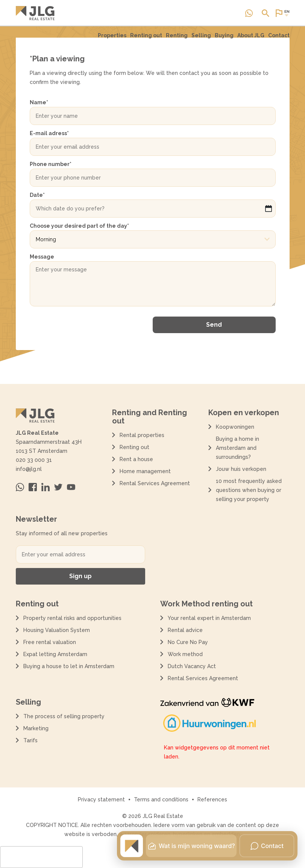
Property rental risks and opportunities (72, 618)
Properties (112, 39)
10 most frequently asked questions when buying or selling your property (249, 490)
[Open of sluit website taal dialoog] (282, 13)
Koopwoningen (235, 427)
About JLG (251, 35)
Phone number (51, 164)
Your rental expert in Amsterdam (209, 618)
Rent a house (136, 459)
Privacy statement (101, 799)
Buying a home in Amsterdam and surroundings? (237, 448)
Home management (145, 471)
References (212, 799)
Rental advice (185, 630)
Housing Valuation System (57, 630)
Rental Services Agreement (155, 483)
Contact (279, 35)
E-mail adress (49, 133)
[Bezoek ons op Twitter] (58, 487)
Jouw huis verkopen (241, 469)
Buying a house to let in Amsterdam (69, 666)
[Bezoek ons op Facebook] (33, 487)
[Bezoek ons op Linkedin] (46, 487)
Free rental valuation (50, 642)
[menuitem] (112, 39)
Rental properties (142, 435)
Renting (177, 39)
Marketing (36, 728)
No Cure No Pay (188, 642)
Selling (201, 35)
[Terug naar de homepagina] (35, 13)
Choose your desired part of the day (79, 226)
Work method (185, 654)
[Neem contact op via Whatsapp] (249, 13)
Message (42, 257)
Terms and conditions (161, 799)
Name (39, 102)
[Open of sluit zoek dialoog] (266, 13)
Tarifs (30, 740)
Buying (224, 35)
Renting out (146, 39)
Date (37, 195)
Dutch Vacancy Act (193, 666)
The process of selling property (64, 716)
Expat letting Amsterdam (55, 654)
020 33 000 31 (34, 460)
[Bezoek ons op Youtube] (71, 487)
